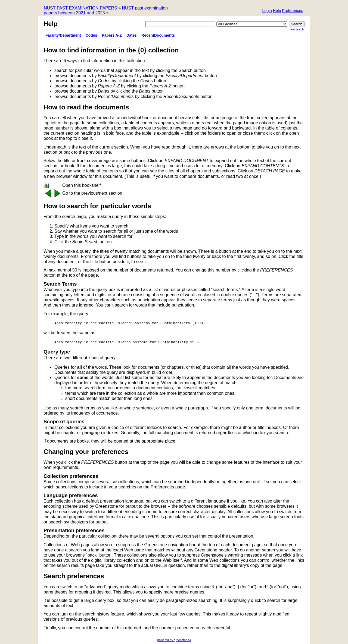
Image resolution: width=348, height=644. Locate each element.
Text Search (297, 29)
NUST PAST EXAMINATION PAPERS (80, 8)
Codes (91, 35)
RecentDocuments (158, 35)
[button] (293, 11)
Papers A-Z (112, 35)
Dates (132, 35)
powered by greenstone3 (174, 640)
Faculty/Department (63, 35)
